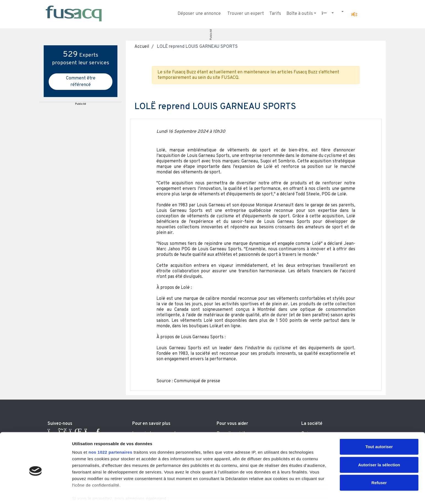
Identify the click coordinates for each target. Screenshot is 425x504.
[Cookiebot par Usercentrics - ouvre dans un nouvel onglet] (36, 493)
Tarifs (275, 14)
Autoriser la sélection (379, 442)
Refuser (379, 460)
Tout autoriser (379, 424)
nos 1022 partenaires (110, 430)
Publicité (211, 35)
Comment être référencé (81, 82)
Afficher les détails (303, 493)
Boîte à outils (300, 14)
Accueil (142, 47)
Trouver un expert (246, 14)
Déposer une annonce (199, 14)
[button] (354, 15)
